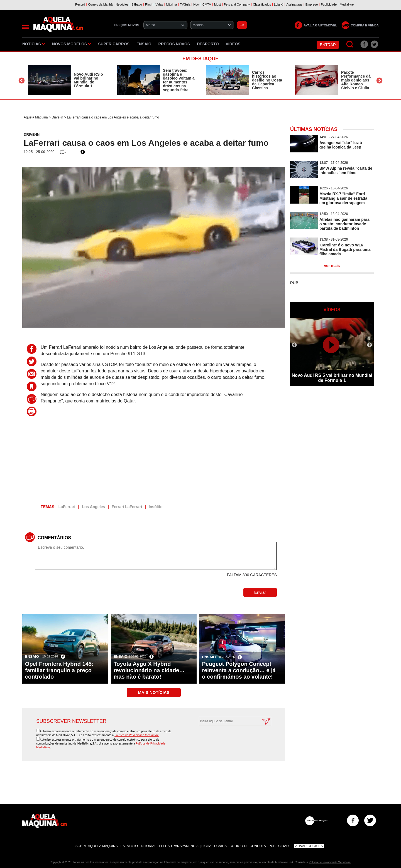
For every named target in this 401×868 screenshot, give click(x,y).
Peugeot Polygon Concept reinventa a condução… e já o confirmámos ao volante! (239, 670)
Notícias (34, 44)
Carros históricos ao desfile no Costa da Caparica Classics (267, 80)
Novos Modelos (72, 44)
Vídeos (233, 44)
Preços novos (174, 44)
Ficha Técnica (214, 846)
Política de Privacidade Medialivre (137, 735)
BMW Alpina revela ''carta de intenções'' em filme (346, 170)
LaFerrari (67, 507)
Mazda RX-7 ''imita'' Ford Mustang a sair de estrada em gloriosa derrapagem (343, 198)
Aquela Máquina (36, 117)
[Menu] (26, 27)
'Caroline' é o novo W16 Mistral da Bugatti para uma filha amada (345, 249)
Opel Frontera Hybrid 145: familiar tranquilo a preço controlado (59, 670)
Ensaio (144, 44)
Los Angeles (93, 507)
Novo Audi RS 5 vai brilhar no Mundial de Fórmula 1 (88, 80)
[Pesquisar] (350, 44)
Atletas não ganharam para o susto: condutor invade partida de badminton (344, 224)
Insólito (156, 507)
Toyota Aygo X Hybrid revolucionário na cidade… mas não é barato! (149, 670)
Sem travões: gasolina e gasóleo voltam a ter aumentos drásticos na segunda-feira (179, 80)
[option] (67, 80)
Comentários (54, 538)
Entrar (328, 45)
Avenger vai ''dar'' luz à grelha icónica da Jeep (341, 145)
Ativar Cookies (309, 846)
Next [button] (379, 81)
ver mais (332, 266)
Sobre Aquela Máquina (97, 846)
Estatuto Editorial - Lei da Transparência (160, 846)
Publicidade (280, 846)
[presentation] (229, 740)
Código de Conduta (248, 846)
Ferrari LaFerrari (127, 507)
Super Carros (114, 44)
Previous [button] (22, 81)
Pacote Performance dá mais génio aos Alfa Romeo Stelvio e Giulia (356, 80)
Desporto (208, 44)
